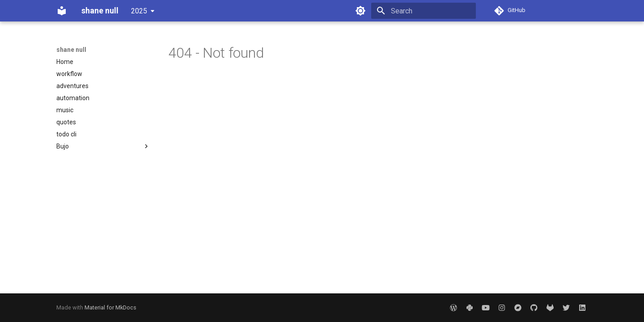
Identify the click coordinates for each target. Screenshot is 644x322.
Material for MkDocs (110, 307)
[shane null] (62, 11)
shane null (71, 50)
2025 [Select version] (139, 11)
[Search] (424, 11)
